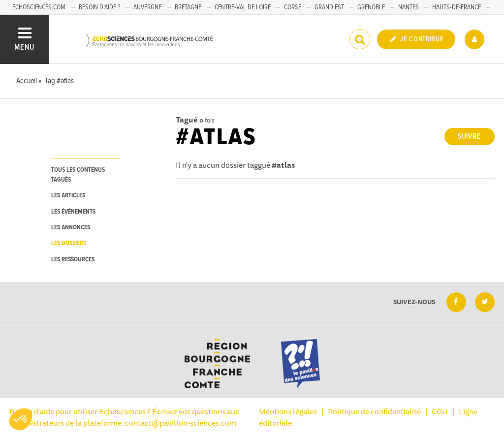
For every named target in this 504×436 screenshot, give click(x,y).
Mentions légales (288, 411)
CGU (440, 411)
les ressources (73, 260)
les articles (68, 196)
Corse (293, 7)
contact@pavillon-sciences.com (181, 423)
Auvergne (147, 7)
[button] (21, 419)
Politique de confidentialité (374, 411)
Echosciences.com (39, 7)
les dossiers (69, 243)
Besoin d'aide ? (99, 7)
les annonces (71, 228)
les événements (73, 212)
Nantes (409, 7)
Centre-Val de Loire (243, 7)
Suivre (469, 137)
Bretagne (188, 7)
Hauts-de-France (457, 7)
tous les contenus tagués (78, 175)
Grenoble (371, 7)
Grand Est (329, 7)
